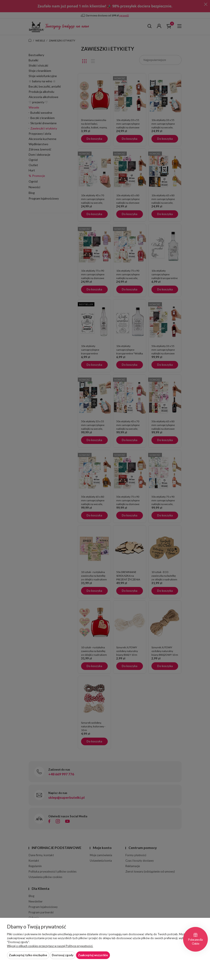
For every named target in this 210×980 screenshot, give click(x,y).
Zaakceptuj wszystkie (93, 955)
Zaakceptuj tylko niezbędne (28, 955)
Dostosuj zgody (63, 955)
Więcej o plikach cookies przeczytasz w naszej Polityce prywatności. (50, 946)
